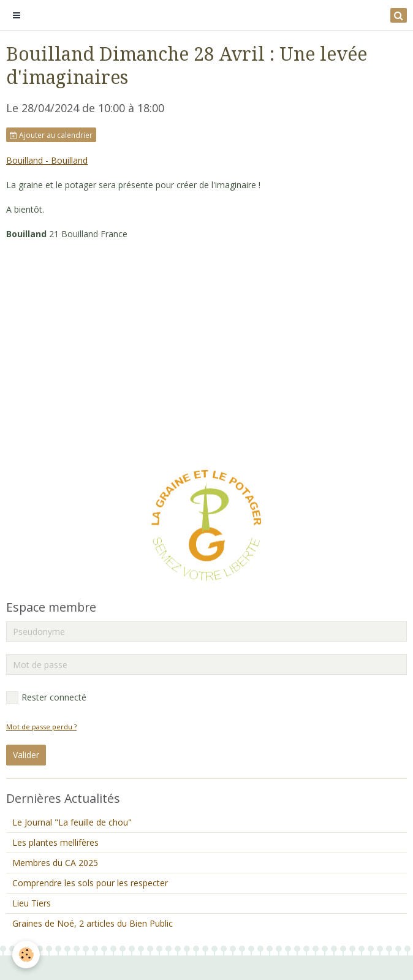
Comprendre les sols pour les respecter (90, 883)
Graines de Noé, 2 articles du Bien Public (93, 923)
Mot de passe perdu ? (41, 727)
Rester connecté (46, 697)
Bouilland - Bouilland (47, 160)
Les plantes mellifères (55, 842)
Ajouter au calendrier (51, 135)
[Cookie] (26, 955)
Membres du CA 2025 (55, 863)
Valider (26, 755)
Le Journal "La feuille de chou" (72, 822)
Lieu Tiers (32, 903)
